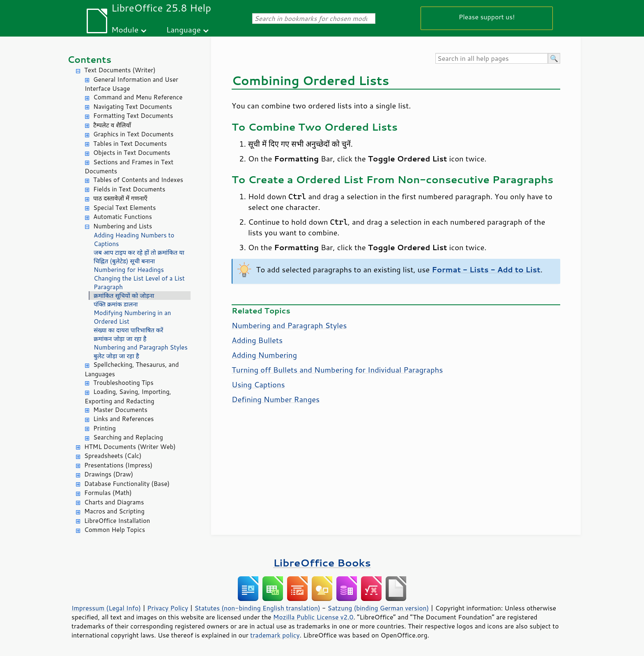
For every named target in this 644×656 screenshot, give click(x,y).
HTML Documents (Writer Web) (130, 447)
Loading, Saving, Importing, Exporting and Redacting (128, 396)
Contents (89, 59)
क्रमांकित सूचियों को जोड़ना (124, 296)
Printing (105, 428)
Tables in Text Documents (130, 144)
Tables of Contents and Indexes (138, 180)
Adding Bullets (257, 340)
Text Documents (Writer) (120, 70)
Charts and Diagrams (114, 502)
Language (184, 29)
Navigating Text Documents (133, 107)
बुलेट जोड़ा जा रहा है (116, 356)
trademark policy (275, 635)
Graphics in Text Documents (133, 134)
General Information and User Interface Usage (131, 84)
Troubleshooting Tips (123, 383)
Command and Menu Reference (138, 97)
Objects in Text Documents (132, 153)
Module (125, 29)
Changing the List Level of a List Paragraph (139, 283)
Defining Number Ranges (276, 399)
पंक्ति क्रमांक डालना (116, 304)
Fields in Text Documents (129, 189)
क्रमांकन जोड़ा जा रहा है (120, 339)
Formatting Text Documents (133, 116)
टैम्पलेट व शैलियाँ (112, 125)
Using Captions (258, 384)
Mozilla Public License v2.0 (313, 617)
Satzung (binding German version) (378, 608)
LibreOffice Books (322, 563)
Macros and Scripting (114, 511)
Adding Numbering (264, 355)
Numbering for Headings (129, 270)
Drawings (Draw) (109, 474)
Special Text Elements (124, 208)
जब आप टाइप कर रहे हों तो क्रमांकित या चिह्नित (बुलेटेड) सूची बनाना (139, 257)
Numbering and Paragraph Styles (141, 347)
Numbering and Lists (123, 226)
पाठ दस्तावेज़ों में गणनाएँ (120, 198)
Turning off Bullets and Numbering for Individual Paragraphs (337, 370)
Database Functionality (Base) (127, 484)
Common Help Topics (115, 530)
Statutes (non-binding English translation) (257, 608)
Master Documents (120, 410)
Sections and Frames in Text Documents (129, 167)
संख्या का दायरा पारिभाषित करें (129, 330)
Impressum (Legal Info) (106, 608)
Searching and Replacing (128, 437)
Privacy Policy (168, 608)
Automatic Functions (123, 217)
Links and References (123, 419)
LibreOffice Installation (117, 521)
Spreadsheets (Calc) (113, 456)
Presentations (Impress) (118, 465)
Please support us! (487, 17)
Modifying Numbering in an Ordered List (132, 317)
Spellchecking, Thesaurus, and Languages (132, 369)
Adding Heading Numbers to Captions (134, 239)
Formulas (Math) (108, 493)
